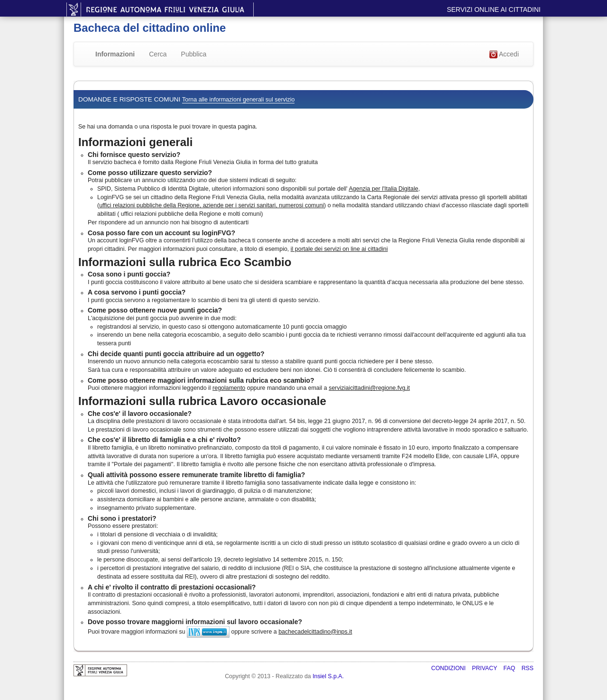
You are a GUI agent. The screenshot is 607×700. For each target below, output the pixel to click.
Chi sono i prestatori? (122, 518)
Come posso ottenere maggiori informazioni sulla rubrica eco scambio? (201, 380)
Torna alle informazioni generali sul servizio (238, 100)
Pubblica (194, 54)
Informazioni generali (135, 142)
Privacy (485, 668)
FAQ (510, 668)
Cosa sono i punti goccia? (129, 274)
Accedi (504, 55)
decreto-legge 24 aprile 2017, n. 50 (478, 421)
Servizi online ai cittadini (494, 9)
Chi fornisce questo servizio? (134, 155)
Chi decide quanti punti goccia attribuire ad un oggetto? (176, 354)
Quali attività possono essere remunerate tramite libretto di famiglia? (196, 475)
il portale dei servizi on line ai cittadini (339, 249)
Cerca (158, 54)
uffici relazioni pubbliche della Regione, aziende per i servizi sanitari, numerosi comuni (212, 205)
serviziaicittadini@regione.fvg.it (369, 388)
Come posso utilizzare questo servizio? (150, 173)
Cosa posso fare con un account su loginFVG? (161, 233)
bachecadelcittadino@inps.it (315, 632)
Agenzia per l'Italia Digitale (384, 189)
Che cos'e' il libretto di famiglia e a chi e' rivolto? (164, 440)
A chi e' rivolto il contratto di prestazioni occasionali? (172, 587)
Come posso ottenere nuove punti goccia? (155, 310)
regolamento (229, 388)
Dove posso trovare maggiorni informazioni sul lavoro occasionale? (195, 622)
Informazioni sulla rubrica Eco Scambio (185, 262)
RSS (528, 668)
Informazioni (115, 54)
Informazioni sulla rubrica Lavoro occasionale (202, 401)
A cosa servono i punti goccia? (137, 292)
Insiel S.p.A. (328, 676)
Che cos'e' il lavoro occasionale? (140, 414)
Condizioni (449, 668)
